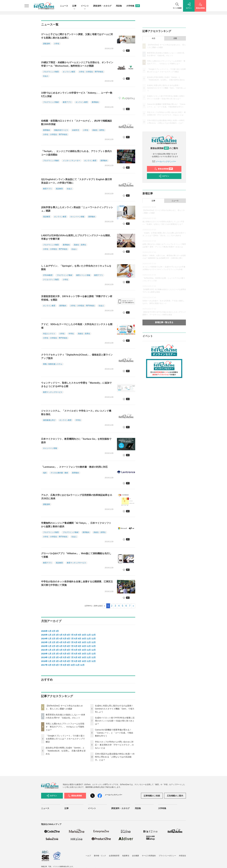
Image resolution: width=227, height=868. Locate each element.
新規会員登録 (164, 169)
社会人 (46, 76)
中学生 (71, 334)
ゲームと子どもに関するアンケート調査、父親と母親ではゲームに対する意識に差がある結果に (77, 36)
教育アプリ (67, 102)
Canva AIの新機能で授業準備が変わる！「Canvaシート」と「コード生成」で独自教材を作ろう (114, 733)
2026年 (44, 631)
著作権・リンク (100, 856)
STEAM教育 (48, 275)
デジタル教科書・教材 (59, 473)
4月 (61, 635)
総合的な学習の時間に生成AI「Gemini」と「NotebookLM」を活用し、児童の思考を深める (66, 751)
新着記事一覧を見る (164, 322)
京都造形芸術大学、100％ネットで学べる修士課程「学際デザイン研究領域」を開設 (77, 298)
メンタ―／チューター (72, 161)
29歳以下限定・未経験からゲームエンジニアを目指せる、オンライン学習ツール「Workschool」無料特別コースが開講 (77, 64)
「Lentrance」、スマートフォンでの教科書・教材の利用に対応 (74, 467)
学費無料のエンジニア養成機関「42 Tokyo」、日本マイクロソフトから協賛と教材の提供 (76, 525)
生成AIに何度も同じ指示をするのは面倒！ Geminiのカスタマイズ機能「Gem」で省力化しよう (115, 709)
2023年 (44, 642)
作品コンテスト (49, 334)
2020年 (44, 654)
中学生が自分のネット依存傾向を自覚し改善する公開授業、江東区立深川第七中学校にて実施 (77, 583)
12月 (94, 635)
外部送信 (182, 856)
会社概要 (136, 856)
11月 (89, 635)
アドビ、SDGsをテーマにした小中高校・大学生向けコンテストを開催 (77, 326)
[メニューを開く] (27, 6)
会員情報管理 (114, 856)
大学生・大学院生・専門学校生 (91, 72)
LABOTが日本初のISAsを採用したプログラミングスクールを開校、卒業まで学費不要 (77, 237)
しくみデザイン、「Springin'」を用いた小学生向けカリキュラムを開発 (76, 268)
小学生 (57, 44)
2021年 (44, 650)
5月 (65, 635)
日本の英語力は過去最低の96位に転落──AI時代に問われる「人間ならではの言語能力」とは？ (115, 757)
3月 (57, 631)
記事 (74, 6)
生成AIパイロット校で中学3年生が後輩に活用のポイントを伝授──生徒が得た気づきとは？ (115, 721)
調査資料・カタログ (102, 6)
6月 (68, 635)
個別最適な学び (49, 420)
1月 (50, 631)
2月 (54, 631)
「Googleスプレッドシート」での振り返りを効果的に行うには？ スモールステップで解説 (65, 739)
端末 (45, 473)
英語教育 (59, 189)
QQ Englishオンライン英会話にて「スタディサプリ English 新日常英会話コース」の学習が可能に (77, 181)
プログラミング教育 (51, 72)
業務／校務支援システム (53, 364)
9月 (80, 635)
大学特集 (133, 6)
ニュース (64, 6)
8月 (76, 635)
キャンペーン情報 (77, 217)
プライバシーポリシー (167, 856)
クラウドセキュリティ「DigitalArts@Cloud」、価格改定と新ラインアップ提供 (77, 356)
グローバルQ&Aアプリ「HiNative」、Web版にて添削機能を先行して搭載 (76, 555)
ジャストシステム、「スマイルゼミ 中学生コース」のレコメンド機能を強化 (76, 413)
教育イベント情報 (83, 275)
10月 (84, 635)
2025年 (44, 635)
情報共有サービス (61, 130)
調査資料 (47, 44)
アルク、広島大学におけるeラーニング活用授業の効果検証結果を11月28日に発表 (77, 497)
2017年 (44, 665)
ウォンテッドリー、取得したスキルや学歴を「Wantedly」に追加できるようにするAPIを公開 (76, 385)
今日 (153, 38)
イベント (85, 6)
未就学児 (76, 130)
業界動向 (95, 102)
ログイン (164, 176)
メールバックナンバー (164, 161)
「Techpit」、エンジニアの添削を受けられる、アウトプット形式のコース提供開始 (76, 153)
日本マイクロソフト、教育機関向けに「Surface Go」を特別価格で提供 (76, 441)
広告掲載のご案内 (175, 796)
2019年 (44, 657)
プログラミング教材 (51, 102)
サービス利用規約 (149, 856)
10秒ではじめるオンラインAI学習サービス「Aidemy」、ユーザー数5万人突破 (77, 95)
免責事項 (126, 856)
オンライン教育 (69, 72)
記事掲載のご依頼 (152, 796)
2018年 (44, 661)
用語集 (119, 6)
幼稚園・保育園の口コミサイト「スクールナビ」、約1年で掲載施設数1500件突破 (77, 123)
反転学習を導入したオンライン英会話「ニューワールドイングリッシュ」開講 (77, 209)
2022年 (44, 646)
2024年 (44, 639)
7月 (72, 635)
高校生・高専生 (98, 130)
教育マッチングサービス (53, 392)
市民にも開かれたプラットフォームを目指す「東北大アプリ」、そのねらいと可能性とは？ (65, 727)
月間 (175, 38)
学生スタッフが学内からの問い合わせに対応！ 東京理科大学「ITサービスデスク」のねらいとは (114, 745)
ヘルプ (88, 856)
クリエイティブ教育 (51, 280)
